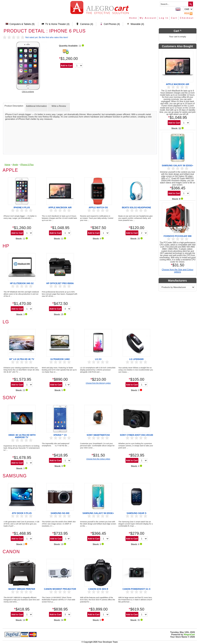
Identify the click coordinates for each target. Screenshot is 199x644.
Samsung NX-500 (60, 513)
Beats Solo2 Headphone (136, 207)
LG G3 (98, 359)
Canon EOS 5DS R (98, 589)
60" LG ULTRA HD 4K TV (22, 359)
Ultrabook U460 (60, 359)
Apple (15, 164)
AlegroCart (189, 634)
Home (133, 18)
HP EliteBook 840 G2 (22, 283)
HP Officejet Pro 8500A (60, 283)
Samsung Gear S (137, 513)
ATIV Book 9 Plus (22, 513)
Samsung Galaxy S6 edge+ (98, 513)
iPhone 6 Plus (27, 164)
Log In (164, 18)
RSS (189, 13)
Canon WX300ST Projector (60, 589)
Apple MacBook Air (60, 207)
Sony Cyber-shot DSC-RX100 (136, 435)
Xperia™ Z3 (60, 435)
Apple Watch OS (98, 207)
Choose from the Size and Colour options (178, 271)
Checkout (187, 18)
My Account (148, 18)
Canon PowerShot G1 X (136, 589)
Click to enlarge (28, 92)
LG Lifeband (136, 359)
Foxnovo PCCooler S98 (178, 236)
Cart (174, 18)
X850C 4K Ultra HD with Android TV (22, 436)
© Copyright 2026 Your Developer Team (99, 642)
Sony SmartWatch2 (98, 435)
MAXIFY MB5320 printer (22, 589)
